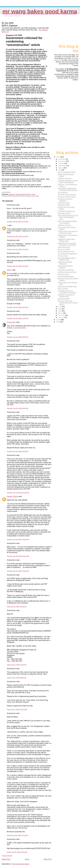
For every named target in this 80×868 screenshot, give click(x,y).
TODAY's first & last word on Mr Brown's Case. (68, 232)
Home (27, 859)
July (60, 170)
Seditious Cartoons (64, 225)
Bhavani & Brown (64, 299)
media (34, 194)
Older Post (48, 859)
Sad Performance (64, 247)
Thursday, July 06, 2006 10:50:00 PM (18, 556)
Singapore (12, 194)
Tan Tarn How (63, 256)
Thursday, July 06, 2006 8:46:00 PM (18, 451)
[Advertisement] (68, 30)
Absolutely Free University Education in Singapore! (67, 244)
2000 (58, 322)
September (62, 166)
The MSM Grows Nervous (67, 194)
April (60, 311)
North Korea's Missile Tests (67, 286)
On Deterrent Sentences (66, 211)
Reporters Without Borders (23, 194)
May (60, 309)
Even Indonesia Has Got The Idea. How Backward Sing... (68, 217)
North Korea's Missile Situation (65, 267)
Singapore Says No (65, 178)
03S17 (9, 270)
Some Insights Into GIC (66, 251)
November (62, 161)
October (61, 163)
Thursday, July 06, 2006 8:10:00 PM (18, 408)
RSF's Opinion (63, 289)
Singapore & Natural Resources (65, 263)
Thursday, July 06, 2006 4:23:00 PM (18, 249)
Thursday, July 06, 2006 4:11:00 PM (18, 222)
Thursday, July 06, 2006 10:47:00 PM (18, 493)
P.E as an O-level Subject (67, 197)
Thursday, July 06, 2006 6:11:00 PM (18, 318)
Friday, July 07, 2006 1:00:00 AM (17, 607)
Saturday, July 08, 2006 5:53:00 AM (17, 835)
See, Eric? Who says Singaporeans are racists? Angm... (68, 303)
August (61, 168)
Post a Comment (7, 856)
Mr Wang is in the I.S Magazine (65, 200)
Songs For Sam (63, 274)
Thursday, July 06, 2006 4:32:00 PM (18, 266)
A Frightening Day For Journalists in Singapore (67, 292)
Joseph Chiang (12, 496)
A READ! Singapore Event (67, 272)
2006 (58, 157)
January (61, 317)
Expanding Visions (64, 213)
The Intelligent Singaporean (67, 254)
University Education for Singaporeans (66, 296)
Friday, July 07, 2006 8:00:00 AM (17, 678)
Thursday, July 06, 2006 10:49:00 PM (18, 539)
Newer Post (6, 859)
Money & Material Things (66, 172)
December (62, 159)
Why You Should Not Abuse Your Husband (67, 222)
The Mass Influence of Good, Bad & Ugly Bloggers (68, 181)
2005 (58, 320)
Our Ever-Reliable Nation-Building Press (67, 259)
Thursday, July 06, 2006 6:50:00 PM (18, 337)
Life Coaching (63, 192)
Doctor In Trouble (64, 249)
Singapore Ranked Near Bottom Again (66, 240)
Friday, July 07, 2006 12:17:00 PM (17, 709)
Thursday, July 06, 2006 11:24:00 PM (18, 571)
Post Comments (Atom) (21, 864)
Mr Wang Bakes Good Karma (40, 11)
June (60, 307)
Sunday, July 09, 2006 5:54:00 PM (17, 852)
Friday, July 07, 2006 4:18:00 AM (17, 665)
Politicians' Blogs (64, 203)
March (61, 313)
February (62, 315)
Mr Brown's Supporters (66, 270)
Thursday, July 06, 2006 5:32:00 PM (18, 307)
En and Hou (11, 322)
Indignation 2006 (64, 205)
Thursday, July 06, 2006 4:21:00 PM (18, 236)
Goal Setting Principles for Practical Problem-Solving (68, 189)
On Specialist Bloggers (66, 276)
